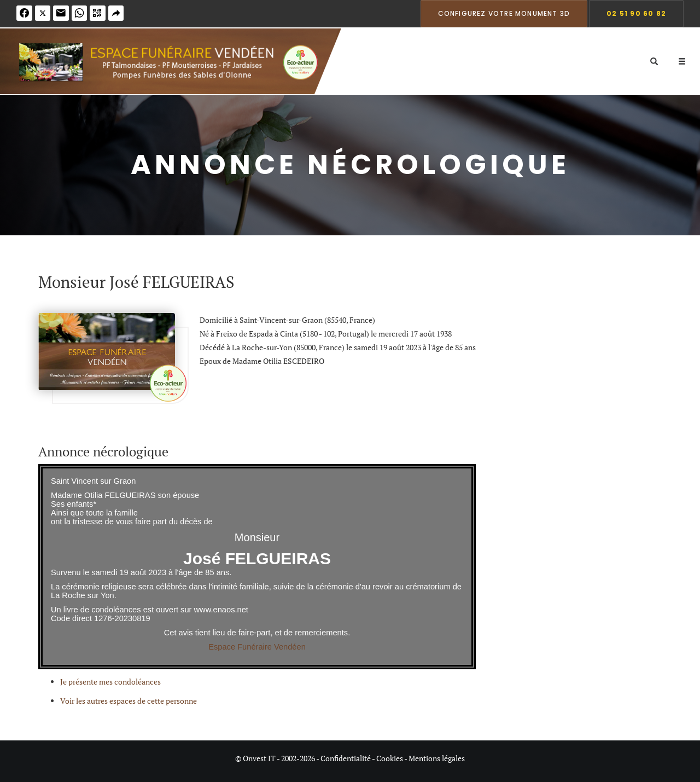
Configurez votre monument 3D (504, 13)
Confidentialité (346, 758)
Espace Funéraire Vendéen (257, 647)
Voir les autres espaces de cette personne (129, 701)
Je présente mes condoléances (110, 682)
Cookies (390, 758)
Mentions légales (437, 758)
